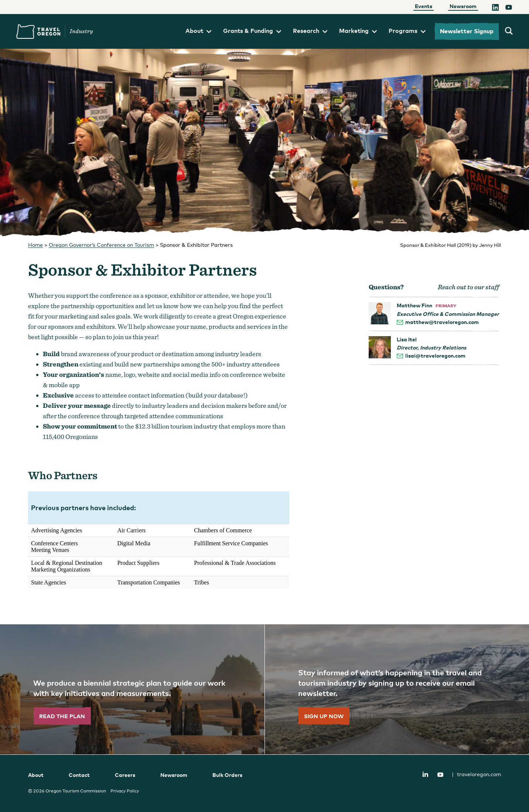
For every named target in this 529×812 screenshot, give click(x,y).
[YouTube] (509, 8)
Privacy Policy (125, 791)
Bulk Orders (227, 775)
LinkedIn (425, 774)
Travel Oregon (55, 32)
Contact (79, 775)
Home (35, 245)
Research (310, 31)
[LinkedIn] (495, 8)
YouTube (440, 775)
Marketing (358, 31)
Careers (125, 775)
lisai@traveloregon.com (435, 356)
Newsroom (463, 6)
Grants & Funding (252, 31)
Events (424, 6)
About (198, 31)
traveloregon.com (476, 774)
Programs (407, 31)
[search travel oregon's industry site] (509, 31)
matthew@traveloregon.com (442, 322)
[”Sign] (397, 689)
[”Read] (132, 689)
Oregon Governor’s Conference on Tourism (101, 245)
